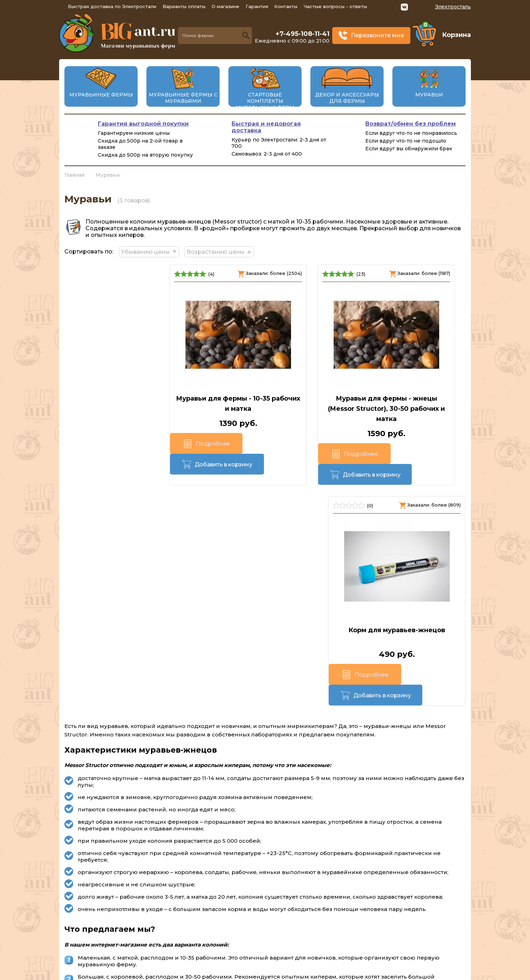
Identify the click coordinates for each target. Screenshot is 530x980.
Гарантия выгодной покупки (143, 124)
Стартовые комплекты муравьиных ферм (265, 101)
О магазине (225, 6)
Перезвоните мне (377, 35)
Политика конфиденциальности (417, 939)
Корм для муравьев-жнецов (402, 397)
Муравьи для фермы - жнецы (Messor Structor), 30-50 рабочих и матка (265, 408)
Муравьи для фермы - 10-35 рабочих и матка (128, 403)
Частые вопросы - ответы (335, 6)
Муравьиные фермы (101, 95)
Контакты (286, 6)
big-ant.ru (220, 973)
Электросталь (453, 7)
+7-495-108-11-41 (302, 34)
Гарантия (257, 6)
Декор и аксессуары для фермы (347, 98)
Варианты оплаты (184, 6)
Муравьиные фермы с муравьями (183, 98)
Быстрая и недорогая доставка (266, 127)
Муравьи (429, 95)
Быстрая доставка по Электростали (112, 6)
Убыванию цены (147, 251)
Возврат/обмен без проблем (411, 124)
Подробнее (95, 445)
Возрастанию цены (219, 251)
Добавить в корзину (159, 445)
